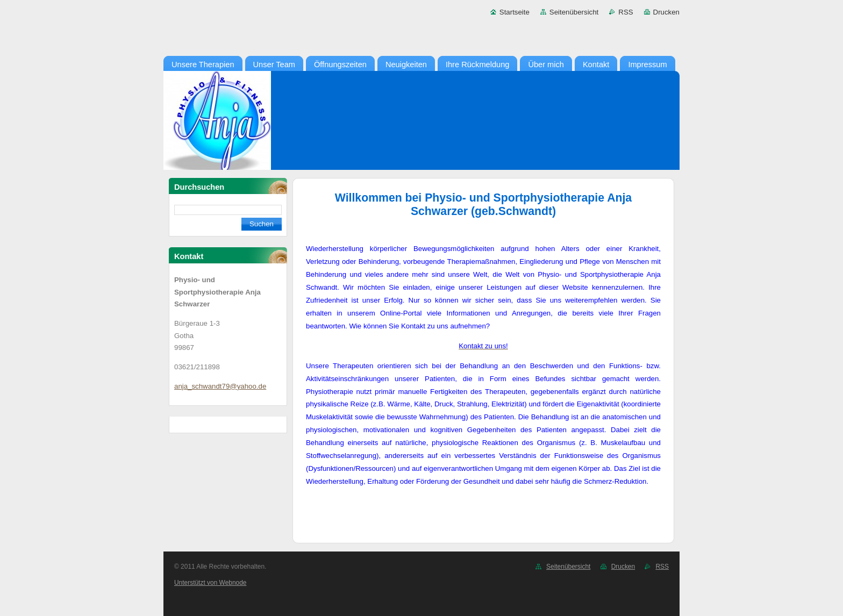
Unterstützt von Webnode (210, 583)
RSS (626, 12)
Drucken (666, 12)
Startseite (515, 12)
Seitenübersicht (574, 12)
